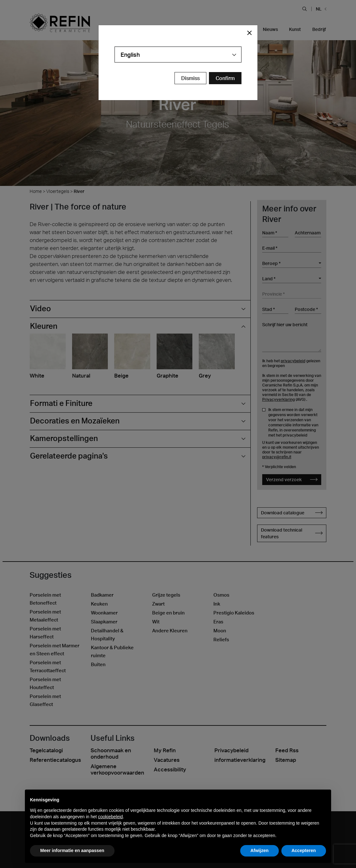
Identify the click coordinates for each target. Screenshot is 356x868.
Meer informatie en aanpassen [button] (72, 850)
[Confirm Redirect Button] (225, 78)
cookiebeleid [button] (110, 817)
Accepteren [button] (304, 850)
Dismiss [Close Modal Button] (190, 78)
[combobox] (178, 55)
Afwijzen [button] (260, 850)
